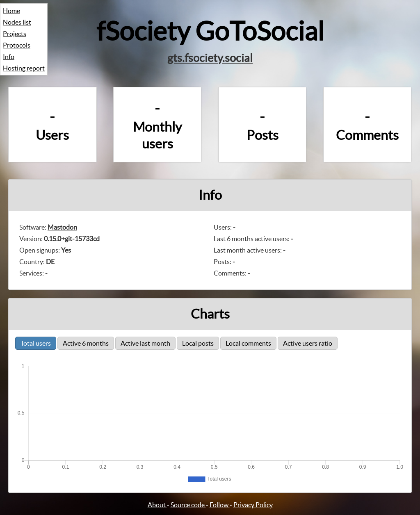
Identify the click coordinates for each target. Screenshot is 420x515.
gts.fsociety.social (210, 58)
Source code (188, 505)
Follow (220, 505)
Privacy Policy (253, 505)
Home (11, 11)
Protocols (17, 45)
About (157, 505)
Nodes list (17, 22)
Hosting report (24, 68)
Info (9, 57)
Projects (15, 34)
